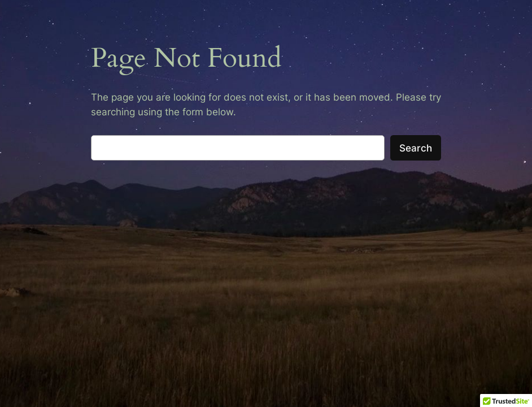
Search (416, 148)
